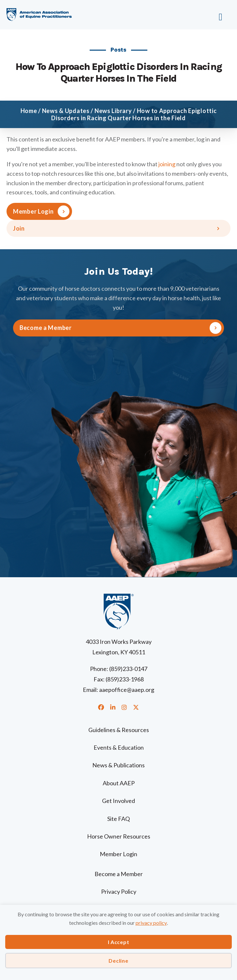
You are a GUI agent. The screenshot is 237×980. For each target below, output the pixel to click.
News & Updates (66, 111)
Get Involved (118, 801)
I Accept (119, 942)
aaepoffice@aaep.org (127, 690)
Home (29, 111)
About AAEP (119, 783)
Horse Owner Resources (119, 836)
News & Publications (118, 765)
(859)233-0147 (128, 669)
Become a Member (119, 874)
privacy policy (151, 923)
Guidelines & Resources (119, 730)
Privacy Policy (119, 891)
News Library (113, 111)
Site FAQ (118, 819)
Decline (118, 961)
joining (167, 164)
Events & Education (119, 747)
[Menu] (201, 15)
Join (19, 228)
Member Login (33, 211)
